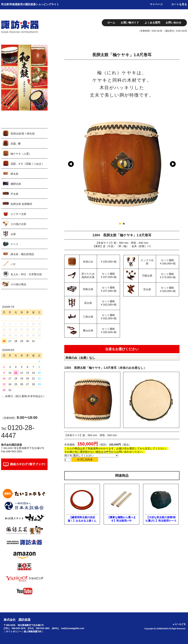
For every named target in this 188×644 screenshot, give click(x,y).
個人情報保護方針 (33, 632)
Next (173, 164)
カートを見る (179, 4)
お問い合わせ (174, 23)
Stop (176, 223)
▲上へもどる (179, 624)
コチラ (107, 452)
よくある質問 (152, 23)
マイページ (156, 4)
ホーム (111, 23)
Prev (71, 164)
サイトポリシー (14, 632)
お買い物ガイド (130, 23)
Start (173, 223)
